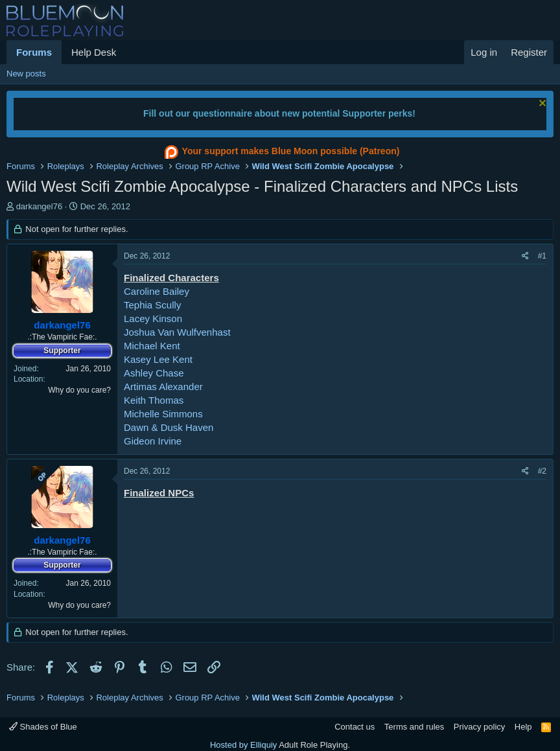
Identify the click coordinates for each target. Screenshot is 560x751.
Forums (34, 52)
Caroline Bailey (157, 291)
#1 (542, 256)
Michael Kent (152, 346)
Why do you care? (79, 390)
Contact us (355, 727)
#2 (542, 471)
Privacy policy (479, 727)
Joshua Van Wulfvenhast (177, 332)
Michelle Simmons (163, 414)
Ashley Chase (154, 373)
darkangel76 (40, 206)
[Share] (525, 256)
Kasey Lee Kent (158, 359)
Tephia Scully (152, 305)
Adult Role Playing (313, 745)
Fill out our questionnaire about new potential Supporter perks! (279, 113)
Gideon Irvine (153, 441)
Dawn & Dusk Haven (169, 427)
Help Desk (94, 52)
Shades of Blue (43, 727)
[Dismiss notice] (541, 105)
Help (523, 727)
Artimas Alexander (163, 387)
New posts (26, 74)
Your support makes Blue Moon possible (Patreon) (280, 152)
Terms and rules (414, 727)
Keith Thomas (154, 400)
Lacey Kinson (153, 318)
